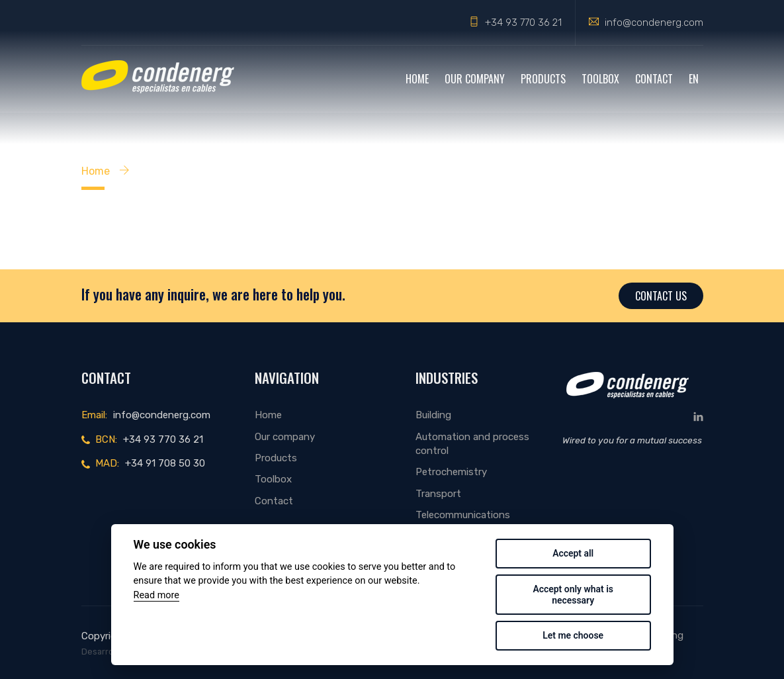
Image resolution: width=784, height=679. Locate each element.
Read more (156, 595)
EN (694, 79)
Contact (654, 79)
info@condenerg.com (654, 23)
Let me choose (573, 635)
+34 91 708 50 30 (165, 463)
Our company (475, 79)
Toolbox (600, 79)
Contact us (661, 296)
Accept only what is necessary (573, 595)
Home (417, 79)
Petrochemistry (451, 472)
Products (543, 79)
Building (433, 415)
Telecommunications (463, 515)
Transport (438, 494)
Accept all (573, 553)
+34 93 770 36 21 (523, 23)
